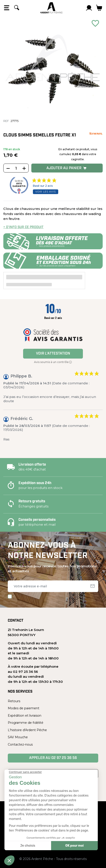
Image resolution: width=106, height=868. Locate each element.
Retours (14, 701)
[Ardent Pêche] (51, 8)
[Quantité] (16, 168)
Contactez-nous (20, 744)
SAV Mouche (18, 737)
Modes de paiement (24, 708)
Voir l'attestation (53, 354)
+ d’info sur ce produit (23, 227)
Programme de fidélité (26, 723)
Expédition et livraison (25, 716)
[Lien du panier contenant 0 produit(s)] (99, 8)
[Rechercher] (17, 8)
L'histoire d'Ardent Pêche (27, 730)
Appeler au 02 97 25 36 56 (53, 758)
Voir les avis (46, 192)
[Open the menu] (7, 8)
